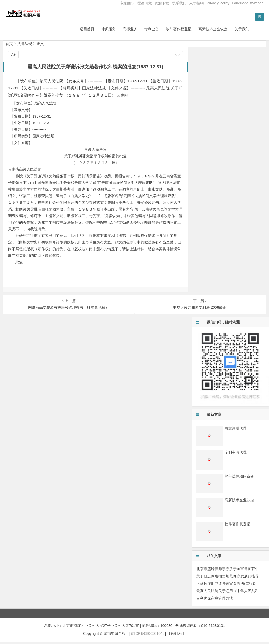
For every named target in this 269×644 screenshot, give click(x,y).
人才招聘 (196, 3)
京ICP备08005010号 (147, 635)
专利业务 (165, 31)
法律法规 (25, 46)
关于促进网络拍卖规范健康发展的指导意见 (231, 578)
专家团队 (127, 3)
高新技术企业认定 (227, 31)
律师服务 (122, 31)
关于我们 (256, 31)
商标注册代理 (236, 430)
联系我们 (179, 3)
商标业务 (144, 31)
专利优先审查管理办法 (215, 600)
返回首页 (101, 31)
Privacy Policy (218, 3)
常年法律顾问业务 (239, 478)
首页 (9, 46)
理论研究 (144, 3)
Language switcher (247, 3)
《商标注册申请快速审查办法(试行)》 (227, 585)
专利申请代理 (236, 454)
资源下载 (162, 3)
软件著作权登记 (192, 31)
